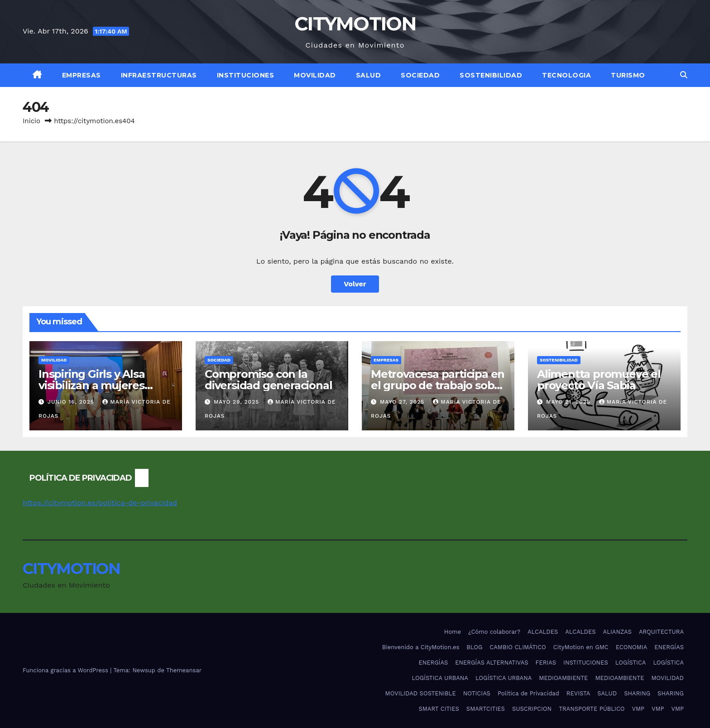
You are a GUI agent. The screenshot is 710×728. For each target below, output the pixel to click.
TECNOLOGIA (566, 75)
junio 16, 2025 (72, 402)
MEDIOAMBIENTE (563, 678)
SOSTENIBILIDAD (491, 75)
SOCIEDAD (420, 75)
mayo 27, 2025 (403, 402)
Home (453, 632)
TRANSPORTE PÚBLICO (592, 709)
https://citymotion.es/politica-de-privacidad (100, 503)
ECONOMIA (632, 647)
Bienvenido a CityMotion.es (421, 647)
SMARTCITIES (486, 709)
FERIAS (546, 663)
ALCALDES (543, 632)
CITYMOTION (355, 24)
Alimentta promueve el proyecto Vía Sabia (599, 380)
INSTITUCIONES (246, 75)
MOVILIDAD (315, 75)
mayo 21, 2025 (569, 402)
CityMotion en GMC (581, 647)
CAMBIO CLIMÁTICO (518, 647)
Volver (355, 284)
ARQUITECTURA (661, 632)
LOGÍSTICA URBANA (440, 678)
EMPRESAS (82, 75)
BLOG (474, 647)
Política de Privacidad (528, 693)
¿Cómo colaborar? (494, 632)
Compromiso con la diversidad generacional (268, 380)
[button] (684, 75)
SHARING (637, 693)
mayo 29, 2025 (237, 402)
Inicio (31, 121)
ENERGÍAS (669, 647)
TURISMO (628, 75)
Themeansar (184, 670)
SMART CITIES (439, 709)
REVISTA (578, 693)
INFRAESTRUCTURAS (159, 75)
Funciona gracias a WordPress (66, 670)
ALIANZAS (617, 632)
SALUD (369, 75)
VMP (638, 709)
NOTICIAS (477, 693)
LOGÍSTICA (631, 663)
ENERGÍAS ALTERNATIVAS (492, 663)
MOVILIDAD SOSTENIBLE (421, 693)
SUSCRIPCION (532, 709)
